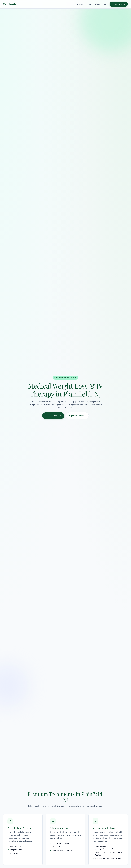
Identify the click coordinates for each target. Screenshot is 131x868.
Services (80, 4)
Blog (105, 4)
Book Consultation (119, 4)
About (98, 4)
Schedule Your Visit (53, 416)
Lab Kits (89, 4)
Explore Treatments (77, 416)
